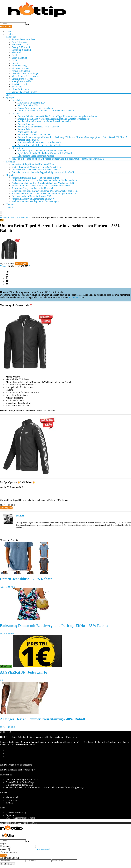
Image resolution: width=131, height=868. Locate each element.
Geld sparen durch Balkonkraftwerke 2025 (32, 196)
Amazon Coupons (26, 124)
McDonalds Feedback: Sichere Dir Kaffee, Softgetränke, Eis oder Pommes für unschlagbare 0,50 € (58, 159)
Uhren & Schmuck (20, 89)
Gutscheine (17, 100)
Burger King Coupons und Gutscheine (35, 108)
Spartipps (10, 97)
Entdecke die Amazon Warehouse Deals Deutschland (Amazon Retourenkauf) (54, 119)
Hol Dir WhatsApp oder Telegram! (16, 765)
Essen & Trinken (20, 58)
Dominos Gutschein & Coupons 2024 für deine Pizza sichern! (46, 111)
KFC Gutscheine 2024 (28, 105)
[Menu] (1, 212)
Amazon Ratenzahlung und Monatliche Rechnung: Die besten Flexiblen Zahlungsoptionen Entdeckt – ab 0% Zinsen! (72, 137)
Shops (9, 95)
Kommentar (75, 297)
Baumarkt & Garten (21, 45)
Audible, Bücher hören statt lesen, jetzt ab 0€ (38, 127)
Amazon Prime (24, 129)
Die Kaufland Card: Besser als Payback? (36, 156)
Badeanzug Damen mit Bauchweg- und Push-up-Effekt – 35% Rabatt (54, 626)
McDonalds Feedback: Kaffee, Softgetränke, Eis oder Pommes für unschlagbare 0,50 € (46, 787)
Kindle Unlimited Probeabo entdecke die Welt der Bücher (44, 121)
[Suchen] (28, 24)
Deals (8, 31)
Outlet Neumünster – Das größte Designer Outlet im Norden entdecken (45, 180)
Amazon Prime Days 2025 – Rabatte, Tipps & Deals (36, 178)
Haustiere (16, 63)
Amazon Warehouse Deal (24, 39)
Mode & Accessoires (20, 218)
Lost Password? (43, 849)
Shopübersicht (13, 797)
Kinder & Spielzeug (21, 71)
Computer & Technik (21, 50)
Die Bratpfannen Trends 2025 (20, 785)
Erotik (15, 55)
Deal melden (6, 26)
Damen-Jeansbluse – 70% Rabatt (26, 579)
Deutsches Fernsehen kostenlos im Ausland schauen (36, 170)
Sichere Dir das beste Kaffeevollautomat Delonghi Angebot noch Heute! (45, 191)
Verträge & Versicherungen (24, 92)
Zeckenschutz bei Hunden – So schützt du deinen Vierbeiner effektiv (44, 183)
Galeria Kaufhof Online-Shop (20, 782)
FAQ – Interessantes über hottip (21, 818)
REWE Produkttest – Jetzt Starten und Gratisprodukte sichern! (41, 186)
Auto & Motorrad (20, 42)
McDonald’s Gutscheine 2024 (31, 103)
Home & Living (19, 66)
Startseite (4, 218)
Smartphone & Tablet (22, 81)
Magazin (10, 175)
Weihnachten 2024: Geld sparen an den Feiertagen (35, 201)
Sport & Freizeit (19, 84)
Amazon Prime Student (28, 140)
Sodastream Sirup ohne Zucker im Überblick (33, 188)
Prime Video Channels (28, 132)
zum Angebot (21, 264)
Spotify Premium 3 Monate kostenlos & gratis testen (36, 167)
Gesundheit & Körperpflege (25, 74)
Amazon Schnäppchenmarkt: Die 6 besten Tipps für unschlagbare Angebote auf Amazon (59, 116)
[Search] (1, 216)
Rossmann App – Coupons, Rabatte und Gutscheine (42, 151)
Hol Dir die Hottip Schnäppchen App (17, 770)
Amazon (16, 113)
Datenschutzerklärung (16, 813)
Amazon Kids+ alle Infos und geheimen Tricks (39, 145)
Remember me (9, 853)
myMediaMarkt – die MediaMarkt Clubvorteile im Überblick (46, 153)
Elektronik (17, 52)
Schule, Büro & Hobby (22, 79)
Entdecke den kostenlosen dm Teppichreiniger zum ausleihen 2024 (43, 172)
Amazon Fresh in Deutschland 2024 (34, 135)
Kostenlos (10, 162)
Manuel (4, 266)
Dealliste (10, 34)
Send (3, 864)
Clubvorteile (17, 148)
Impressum (11, 815)
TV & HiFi (17, 87)
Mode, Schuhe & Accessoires (25, 76)
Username (5, 846)
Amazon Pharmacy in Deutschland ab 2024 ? (33, 199)
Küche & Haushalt (20, 68)
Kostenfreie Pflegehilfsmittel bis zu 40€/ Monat (34, 164)
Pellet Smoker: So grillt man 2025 (22, 780)
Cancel (11, 864)
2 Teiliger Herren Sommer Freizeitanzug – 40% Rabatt (43, 719)
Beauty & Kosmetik (21, 47)
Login (3, 855)
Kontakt (10, 207)
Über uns (10, 204)
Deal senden (12, 800)
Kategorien (11, 37)
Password (4, 849)
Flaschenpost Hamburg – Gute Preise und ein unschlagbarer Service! (44, 193)
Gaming (15, 60)
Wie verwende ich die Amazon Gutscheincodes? (40, 142)
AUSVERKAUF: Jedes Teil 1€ (24, 672)
